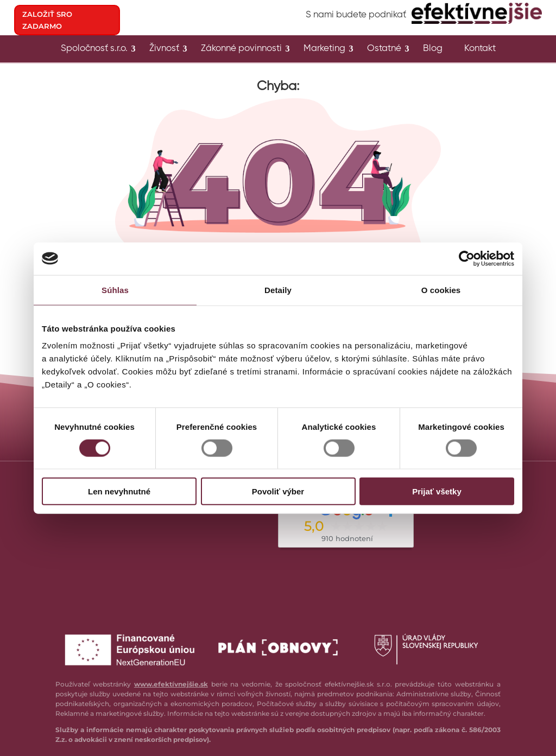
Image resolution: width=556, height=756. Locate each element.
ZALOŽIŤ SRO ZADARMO (47, 20)
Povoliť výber (278, 491)
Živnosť (164, 49)
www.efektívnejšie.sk (171, 684)
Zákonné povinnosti (241, 49)
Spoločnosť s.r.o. (94, 49)
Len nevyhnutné (119, 491)
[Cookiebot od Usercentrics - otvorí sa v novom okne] (467, 258)
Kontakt (480, 49)
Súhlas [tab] (115, 290)
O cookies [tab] (441, 290)
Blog (433, 49)
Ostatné (384, 49)
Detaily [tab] (278, 290)
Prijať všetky (437, 491)
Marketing (324, 49)
